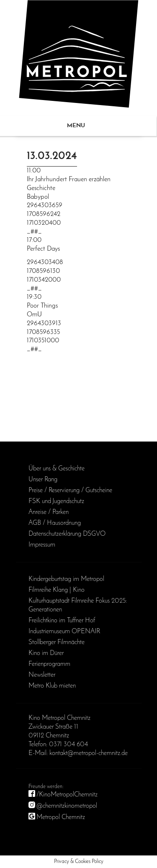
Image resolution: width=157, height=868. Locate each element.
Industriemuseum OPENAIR (64, 632)
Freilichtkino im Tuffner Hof (62, 621)
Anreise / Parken (49, 512)
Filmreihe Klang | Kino (57, 590)
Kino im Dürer (46, 653)
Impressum (42, 545)
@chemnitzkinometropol (67, 806)
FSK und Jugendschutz (56, 501)
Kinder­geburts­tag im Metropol (66, 579)
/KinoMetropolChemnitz (67, 795)
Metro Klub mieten (52, 686)
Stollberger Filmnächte (57, 642)
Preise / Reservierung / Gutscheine (70, 490)
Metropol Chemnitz (61, 817)
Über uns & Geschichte (57, 469)
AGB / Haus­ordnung (55, 523)
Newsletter (42, 675)
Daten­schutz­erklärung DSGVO (67, 534)
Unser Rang (43, 480)
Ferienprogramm (49, 664)
